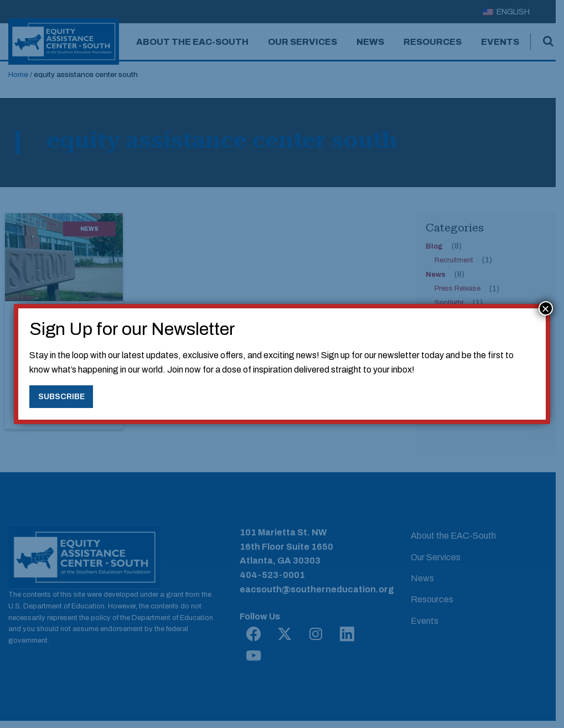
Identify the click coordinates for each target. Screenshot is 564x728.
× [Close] (546, 308)
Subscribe (61, 396)
